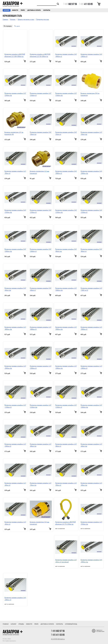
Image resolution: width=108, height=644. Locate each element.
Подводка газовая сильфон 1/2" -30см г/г (15, 172)
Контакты (47, 10)
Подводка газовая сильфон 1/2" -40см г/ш (91, 484)
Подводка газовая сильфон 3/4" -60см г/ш (15, 289)
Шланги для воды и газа (26, 19)
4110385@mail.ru (58, 639)
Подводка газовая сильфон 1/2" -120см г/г (66, 406)
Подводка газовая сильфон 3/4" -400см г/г (66, 55)
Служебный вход (71, 624)
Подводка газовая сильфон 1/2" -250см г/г (41, 94)
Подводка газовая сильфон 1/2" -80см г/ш (41, 445)
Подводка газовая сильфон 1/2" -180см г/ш (66, 367)
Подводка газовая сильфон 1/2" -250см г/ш (15, 94)
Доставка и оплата (34, 10)
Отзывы (21, 624)
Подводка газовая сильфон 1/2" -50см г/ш (41, 484)
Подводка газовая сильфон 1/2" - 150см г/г (15, 406)
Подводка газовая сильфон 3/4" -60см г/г (41, 289)
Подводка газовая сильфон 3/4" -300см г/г (66, 172)
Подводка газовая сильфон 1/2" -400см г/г (41, 328)
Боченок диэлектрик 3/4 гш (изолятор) (90, 94)
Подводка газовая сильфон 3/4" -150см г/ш (15, 211)
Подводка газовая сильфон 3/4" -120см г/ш (66, 211)
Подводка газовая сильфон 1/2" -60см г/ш (91, 445)
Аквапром (13, 3)
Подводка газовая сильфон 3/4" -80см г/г (91, 250)
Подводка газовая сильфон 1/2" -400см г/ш (15, 328)
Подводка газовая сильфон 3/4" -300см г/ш (91, 561)
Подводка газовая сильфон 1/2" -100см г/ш (91, 406)
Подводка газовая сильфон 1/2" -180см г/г (91, 367)
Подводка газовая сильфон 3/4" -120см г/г (91, 211)
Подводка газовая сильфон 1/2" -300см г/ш (66, 328)
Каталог (7, 10)
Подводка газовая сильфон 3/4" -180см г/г (91, 55)
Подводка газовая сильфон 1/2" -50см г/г (66, 484)
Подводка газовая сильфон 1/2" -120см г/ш (41, 406)
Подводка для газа (42, 19)
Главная (5, 19)
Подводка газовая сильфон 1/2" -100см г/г (15, 445)
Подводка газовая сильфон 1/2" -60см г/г (15, 484)
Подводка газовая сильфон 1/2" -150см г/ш (66, 94)
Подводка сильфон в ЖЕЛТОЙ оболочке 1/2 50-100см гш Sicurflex (40, 55)
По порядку (8, 26)
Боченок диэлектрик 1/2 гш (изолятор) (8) (14, 133)
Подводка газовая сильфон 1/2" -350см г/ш (91, 523)
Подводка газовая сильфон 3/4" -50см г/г (66, 133)
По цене (17, 26)
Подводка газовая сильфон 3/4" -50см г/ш (41, 133)
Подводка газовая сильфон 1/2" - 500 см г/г (91, 289)
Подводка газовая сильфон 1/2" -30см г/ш (91, 133)
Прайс (23, 10)
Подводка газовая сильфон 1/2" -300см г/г (91, 328)
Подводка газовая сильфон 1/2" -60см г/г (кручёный (66, 561)
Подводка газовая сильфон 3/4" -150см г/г (41, 211)
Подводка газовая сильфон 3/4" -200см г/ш (91, 172)
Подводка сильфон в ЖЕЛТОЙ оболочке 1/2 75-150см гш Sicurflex (65, 523)
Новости (15, 10)
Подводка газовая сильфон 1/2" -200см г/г (41, 367)
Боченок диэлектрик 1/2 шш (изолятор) (39, 172)
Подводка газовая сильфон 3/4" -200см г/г (15, 599)
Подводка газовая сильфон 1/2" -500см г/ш (66, 289)
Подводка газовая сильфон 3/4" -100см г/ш (15, 250)
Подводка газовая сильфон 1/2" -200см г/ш (15, 367)
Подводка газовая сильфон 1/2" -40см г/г (15, 523)
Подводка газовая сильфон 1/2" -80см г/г (66, 445)
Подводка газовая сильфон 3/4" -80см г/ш (66, 250)
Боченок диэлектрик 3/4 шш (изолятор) (39, 523)
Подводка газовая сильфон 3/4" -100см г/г (41, 250)
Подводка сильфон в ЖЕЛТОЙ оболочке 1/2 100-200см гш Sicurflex (15, 55)
